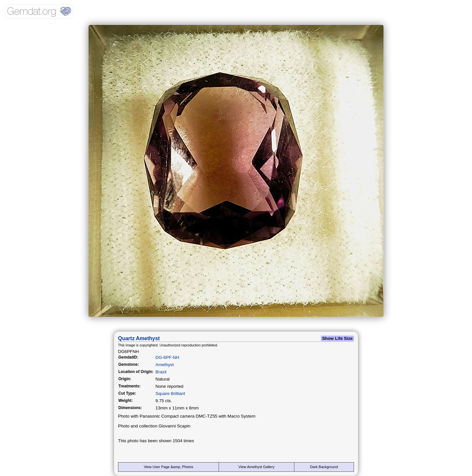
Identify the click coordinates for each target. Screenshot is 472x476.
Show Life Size (337, 338)
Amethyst (165, 365)
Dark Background (324, 467)
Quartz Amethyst (139, 338)
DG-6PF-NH (167, 357)
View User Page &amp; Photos (169, 467)
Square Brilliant (170, 393)
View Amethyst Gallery (257, 467)
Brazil (161, 372)
